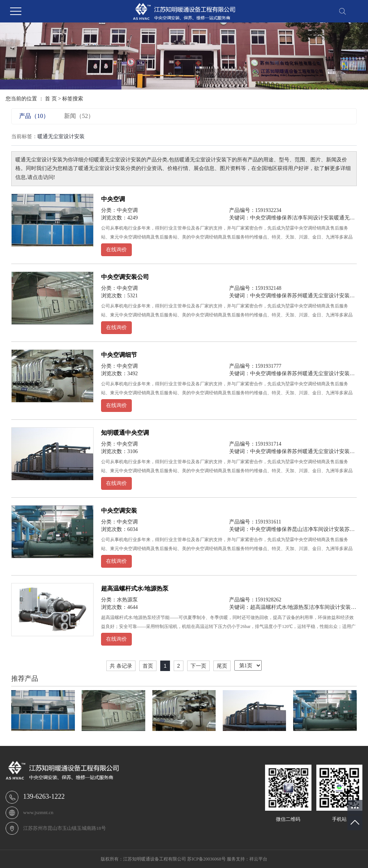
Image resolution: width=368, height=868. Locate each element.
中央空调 (113, 199)
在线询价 (116, 250)
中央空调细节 (119, 355)
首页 (148, 666)
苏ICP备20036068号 (206, 859)
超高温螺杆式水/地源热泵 (135, 588)
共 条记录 (121, 666)
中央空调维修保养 (271, 218)
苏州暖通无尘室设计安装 (321, 296)
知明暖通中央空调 (125, 433)
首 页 (51, 99)
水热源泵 (127, 600)
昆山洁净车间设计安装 (318, 529)
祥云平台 (258, 859)
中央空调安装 (119, 511)
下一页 (198, 666)
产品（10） (34, 116)
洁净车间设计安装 (313, 218)
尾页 (222, 666)
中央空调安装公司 (125, 277)
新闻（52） (79, 116)
